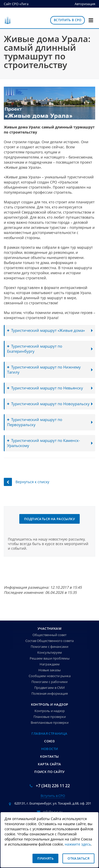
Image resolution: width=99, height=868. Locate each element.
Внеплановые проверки (50, 722)
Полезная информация (50, 693)
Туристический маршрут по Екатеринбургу (35, 349)
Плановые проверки (50, 717)
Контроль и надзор (50, 704)
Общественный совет (49, 635)
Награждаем (50, 664)
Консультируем (50, 652)
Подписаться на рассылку (49, 519)
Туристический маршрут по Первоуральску (35, 422)
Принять (45, 858)
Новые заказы (49, 670)
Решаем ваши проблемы (50, 658)
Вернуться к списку (27, 482)
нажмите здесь (78, 844)
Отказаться (78, 858)
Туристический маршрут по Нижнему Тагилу (44, 370)
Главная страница (49, 733)
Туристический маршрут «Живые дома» (46, 330)
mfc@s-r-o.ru (53, 812)
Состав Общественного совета (49, 641)
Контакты (49, 756)
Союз (49, 741)
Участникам (49, 628)
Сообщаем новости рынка (50, 676)
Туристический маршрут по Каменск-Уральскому (44, 443)
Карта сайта (49, 764)
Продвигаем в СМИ (49, 688)
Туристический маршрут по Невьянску (45, 388)
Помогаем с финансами (49, 647)
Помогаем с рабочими (49, 682)
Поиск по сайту (49, 772)
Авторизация (85, 4)
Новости (50, 749)
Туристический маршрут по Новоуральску (48, 404)
